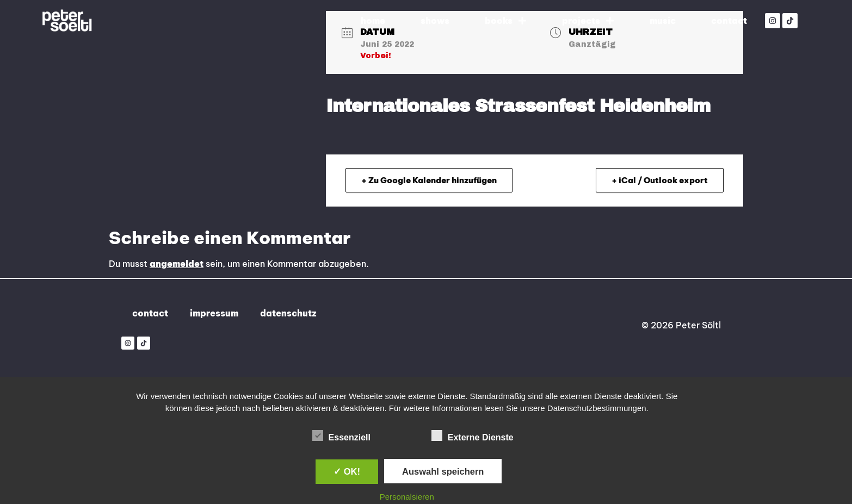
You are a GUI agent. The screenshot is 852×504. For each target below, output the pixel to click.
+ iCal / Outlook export (660, 180)
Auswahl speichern (443, 471)
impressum (214, 313)
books (506, 21)
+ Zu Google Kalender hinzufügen (429, 180)
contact (729, 21)
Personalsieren (407, 497)
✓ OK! (347, 471)
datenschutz (288, 313)
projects (588, 21)
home (373, 21)
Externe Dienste (473, 435)
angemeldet (177, 264)
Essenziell (341, 435)
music (663, 21)
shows (435, 21)
